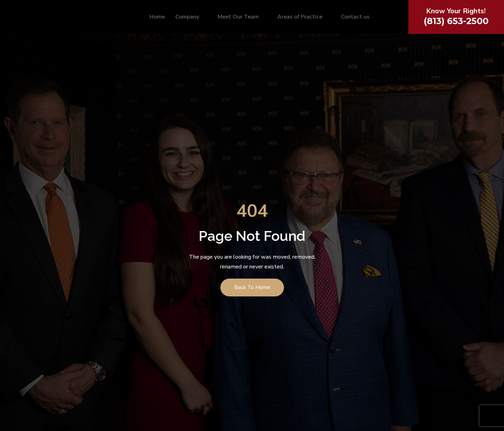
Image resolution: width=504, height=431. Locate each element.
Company (190, 18)
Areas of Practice (303, 18)
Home (157, 18)
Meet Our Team (241, 18)
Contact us (355, 18)
